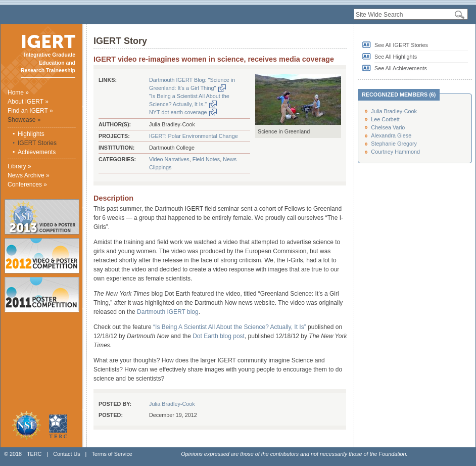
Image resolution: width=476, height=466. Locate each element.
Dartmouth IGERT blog (168, 312)
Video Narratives (169, 159)
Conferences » (27, 184)
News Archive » (29, 175)
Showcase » (24, 120)
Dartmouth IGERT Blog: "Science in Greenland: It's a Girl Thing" (192, 84)
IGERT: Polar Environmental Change (194, 136)
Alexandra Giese (391, 135)
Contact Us (66, 454)
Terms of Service (112, 454)
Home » (18, 92)
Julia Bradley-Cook (172, 404)
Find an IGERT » (30, 111)
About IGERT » (28, 102)
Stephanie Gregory (394, 144)
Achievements (37, 152)
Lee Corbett (385, 119)
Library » (19, 166)
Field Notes (206, 159)
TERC (34, 454)
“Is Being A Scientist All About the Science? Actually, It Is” (230, 327)
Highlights (31, 134)
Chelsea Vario (388, 127)
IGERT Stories (37, 143)
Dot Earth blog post (219, 336)
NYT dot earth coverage (178, 112)
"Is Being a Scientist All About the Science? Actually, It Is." (189, 100)
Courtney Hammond (395, 152)
